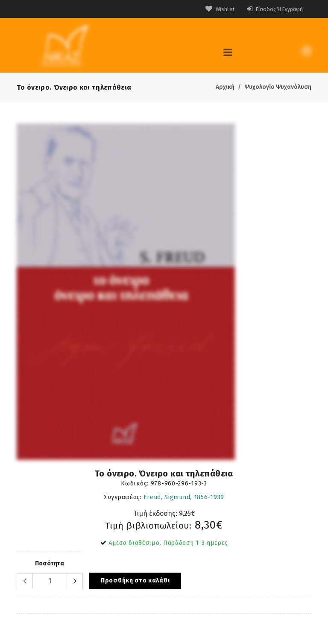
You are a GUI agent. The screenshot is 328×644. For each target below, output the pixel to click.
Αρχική (225, 87)
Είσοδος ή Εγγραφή (271, 9)
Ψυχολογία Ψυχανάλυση (278, 87)
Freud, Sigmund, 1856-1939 (184, 497)
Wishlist (212, 9)
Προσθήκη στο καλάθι (135, 581)
